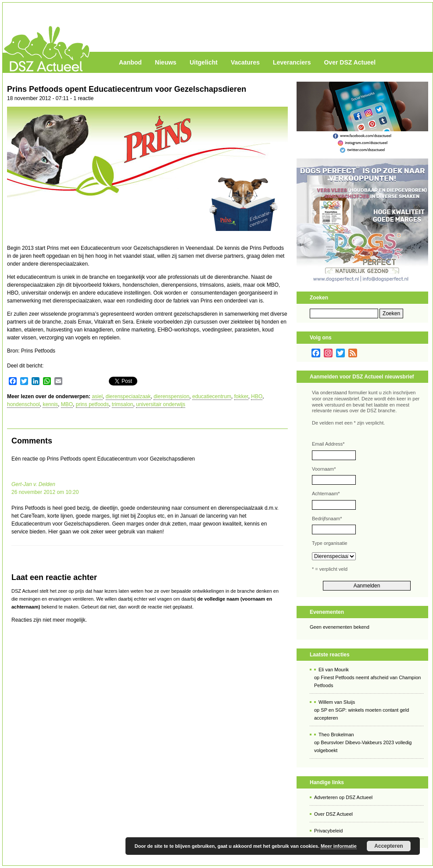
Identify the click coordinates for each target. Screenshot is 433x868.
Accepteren (388, 846)
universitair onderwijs (161, 404)
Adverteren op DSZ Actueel (343, 797)
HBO (257, 396)
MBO (67, 404)
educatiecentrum (212, 396)
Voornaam (324, 469)
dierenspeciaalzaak (128, 396)
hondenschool (23, 404)
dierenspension (171, 396)
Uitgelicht (204, 62)
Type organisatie (330, 543)
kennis (50, 404)
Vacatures (245, 62)
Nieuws (166, 62)
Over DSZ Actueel (350, 62)
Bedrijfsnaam (327, 519)
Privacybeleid (328, 831)
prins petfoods (92, 404)
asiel (97, 396)
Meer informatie (339, 846)
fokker (241, 396)
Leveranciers (292, 62)
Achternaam (326, 493)
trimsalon (123, 404)
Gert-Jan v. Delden (33, 484)
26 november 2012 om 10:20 (45, 492)
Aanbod (130, 62)
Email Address (328, 444)
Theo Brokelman (336, 735)
